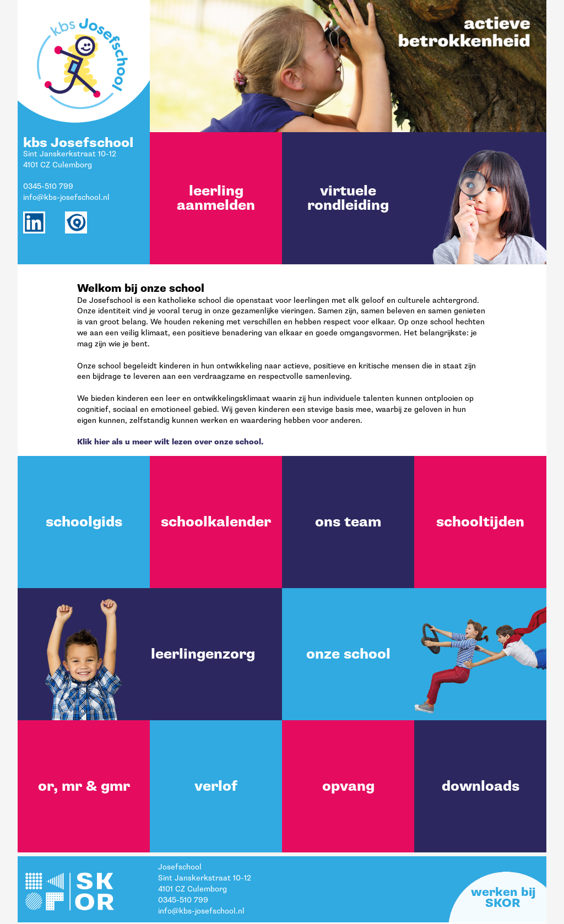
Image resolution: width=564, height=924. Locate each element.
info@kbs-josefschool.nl (66, 197)
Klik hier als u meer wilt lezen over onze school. (170, 442)
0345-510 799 (48, 186)
